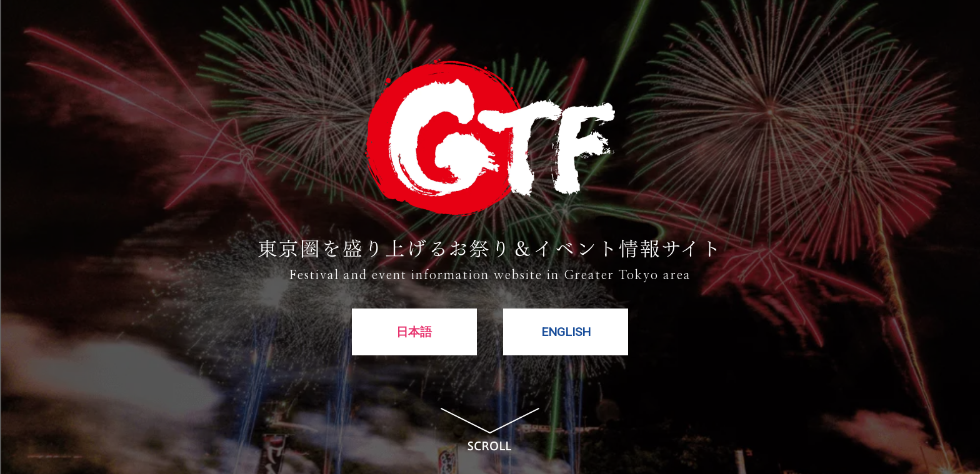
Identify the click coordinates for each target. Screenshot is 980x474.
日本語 (414, 334)
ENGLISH (566, 334)
